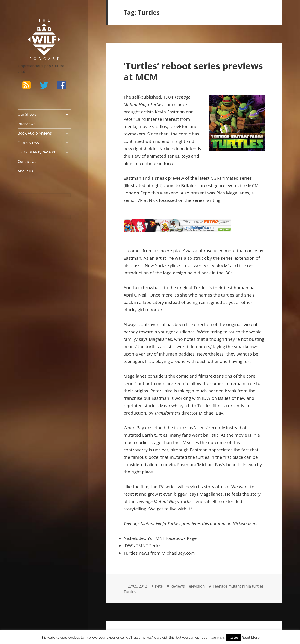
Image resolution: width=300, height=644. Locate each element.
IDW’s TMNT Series (142, 546)
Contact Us (27, 162)
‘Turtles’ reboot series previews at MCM (193, 71)
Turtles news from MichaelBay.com (159, 553)
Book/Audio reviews (35, 133)
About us (25, 171)
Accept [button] (233, 638)
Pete (159, 586)
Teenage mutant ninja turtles (238, 586)
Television (196, 586)
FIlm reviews (28, 143)
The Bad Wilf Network (37, 25)
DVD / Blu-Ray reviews (37, 152)
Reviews (178, 586)
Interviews (27, 124)
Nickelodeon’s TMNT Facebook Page (160, 538)
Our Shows (27, 114)
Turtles (130, 592)
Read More (251, 637)
